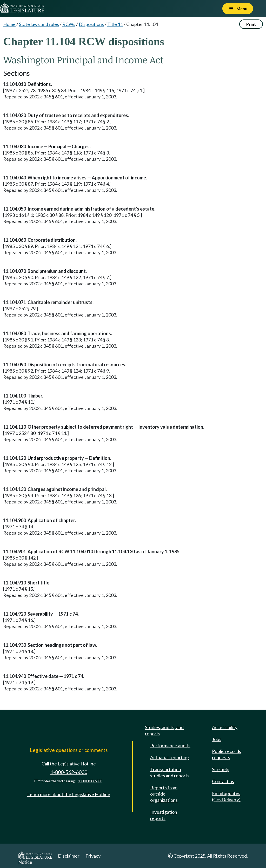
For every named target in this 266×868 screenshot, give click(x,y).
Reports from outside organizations (164, 794)
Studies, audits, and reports (164, 730)
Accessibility (225, 727)
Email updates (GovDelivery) (226, 796)
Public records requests (227, 754)
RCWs (69, 24)
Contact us (223, 781)
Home (9, 24)
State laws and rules (39, 24)
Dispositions (91, 24)
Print (251, 24)
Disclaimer (69, 856)
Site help (221, 769)
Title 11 (115, 24)
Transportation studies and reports (170, 772)
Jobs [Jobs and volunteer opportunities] (217, 739)
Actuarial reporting (169, 757)
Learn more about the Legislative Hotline (69, 794)
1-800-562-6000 (69, 772)
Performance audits (170, 745)
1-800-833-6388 (90, 781)
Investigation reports (164, 815)
